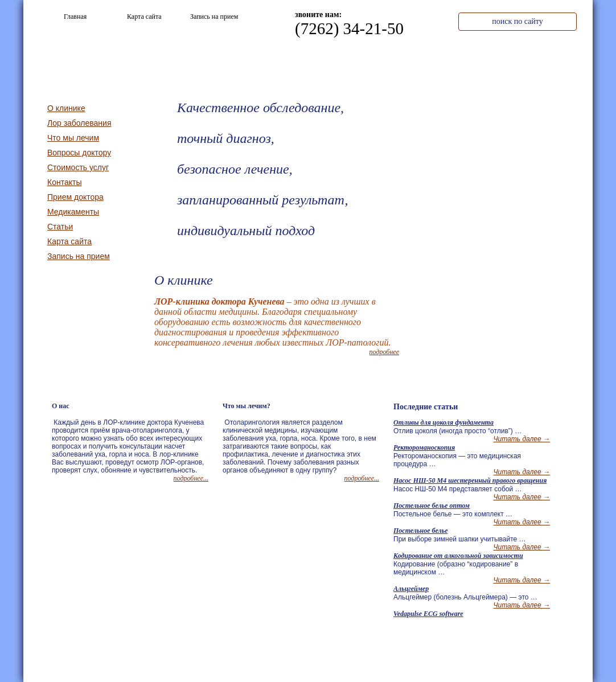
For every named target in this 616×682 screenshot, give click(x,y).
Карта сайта (69, 241)
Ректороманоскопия (424, 447)
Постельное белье (420, 531)
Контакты (538, 61)
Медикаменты (73, 212)
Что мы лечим (377, 61)
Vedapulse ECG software (428, 614)
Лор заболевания (79, 123)
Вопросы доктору (79, 153)
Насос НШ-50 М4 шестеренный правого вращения (470, 480)
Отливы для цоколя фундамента (443, 422)
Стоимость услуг (458, 61)
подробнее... (191, 478)
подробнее (384, 352)
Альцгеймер (411, 589)
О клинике (297, 61)
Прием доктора (75, 197)
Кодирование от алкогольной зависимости (458, 556)
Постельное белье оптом (432, 506)
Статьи (60, 227)
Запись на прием (79, 256)
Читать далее (521, 439)
